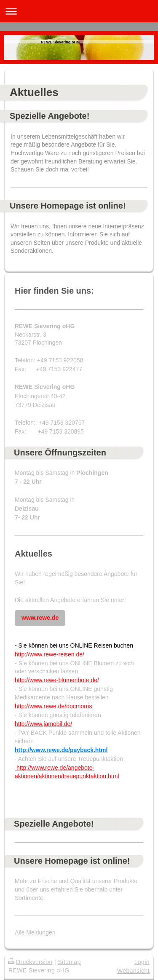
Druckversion (31, 962)
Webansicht (133, 971)
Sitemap (69, 962)
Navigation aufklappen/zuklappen (79, 11)
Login (142, 962)
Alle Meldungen (35, 932)
